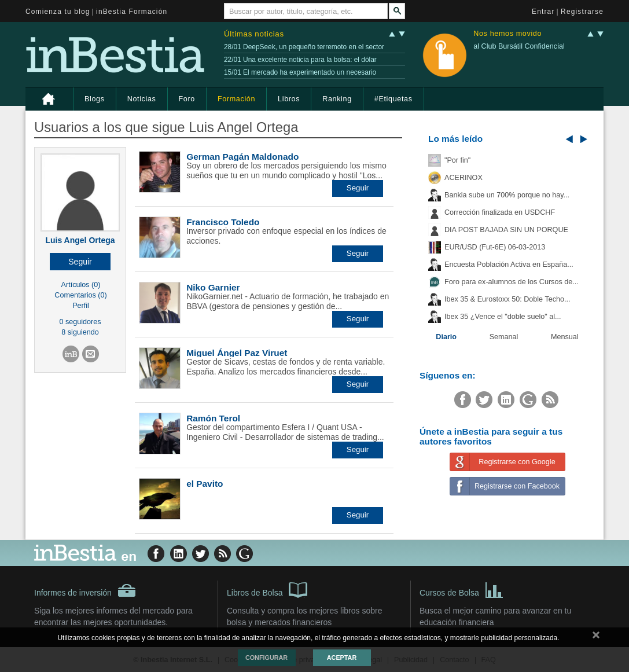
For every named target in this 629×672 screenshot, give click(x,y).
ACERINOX (464, 178)
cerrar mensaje (596, 637)
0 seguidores (80, 322)
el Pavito (205, 484)
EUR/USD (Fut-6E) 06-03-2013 (495, 247)
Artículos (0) (81, 285)
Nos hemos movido (507, 34)
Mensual (565, 337)
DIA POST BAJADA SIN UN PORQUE (506, 230)
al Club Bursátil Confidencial (519, 46)
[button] (80, 262)
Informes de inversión (85, 590)
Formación (236, 99)
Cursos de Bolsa (461, 589)
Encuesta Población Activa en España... (509, 265)
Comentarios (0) (80, 295)
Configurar (266, 658)
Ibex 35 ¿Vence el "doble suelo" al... (503, 317)
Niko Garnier (213, 287)
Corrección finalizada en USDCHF (500, 212)
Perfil (81, 306)
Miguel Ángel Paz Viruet (237, 353)
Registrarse (582, 12)
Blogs (95, 99)
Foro (187, 99)
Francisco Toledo (223, 222)
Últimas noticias (254, 34)
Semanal (504, 337)
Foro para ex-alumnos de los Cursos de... (512, 282)
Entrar (543, 12)
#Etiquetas (393, 99)
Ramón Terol (213, 418)
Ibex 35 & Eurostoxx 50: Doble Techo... (507, 299)
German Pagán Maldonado (242, 157)
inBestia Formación (132, 12)
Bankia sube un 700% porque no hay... (507, 195)
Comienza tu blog (58, 12)
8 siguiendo (80, 332)
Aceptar (342, 658)
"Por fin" (457, 160)
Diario (446, 337)
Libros (289, 99)
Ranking (337, 99)
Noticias (142, 99)
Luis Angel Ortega (80, 240)
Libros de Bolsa (267, 589)
